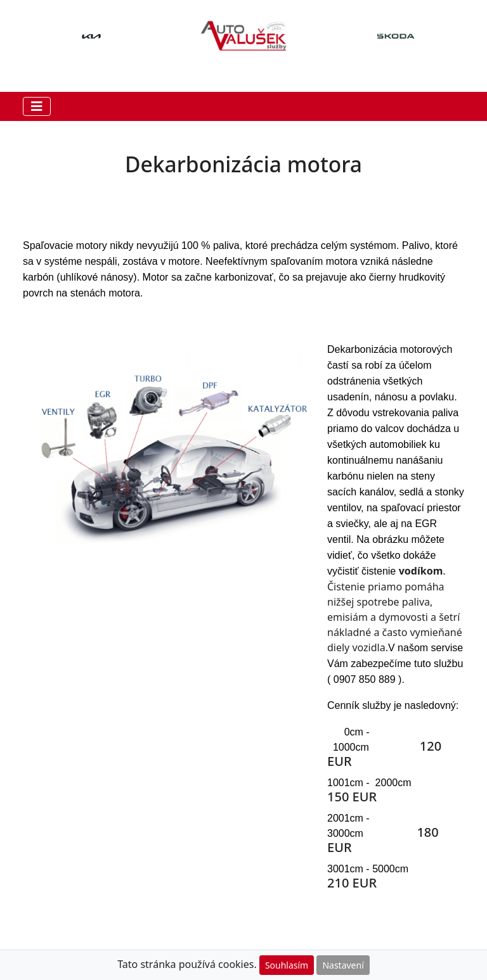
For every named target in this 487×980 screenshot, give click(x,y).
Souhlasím (287, 965)
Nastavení (343, 965)
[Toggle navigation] (37, 106)
